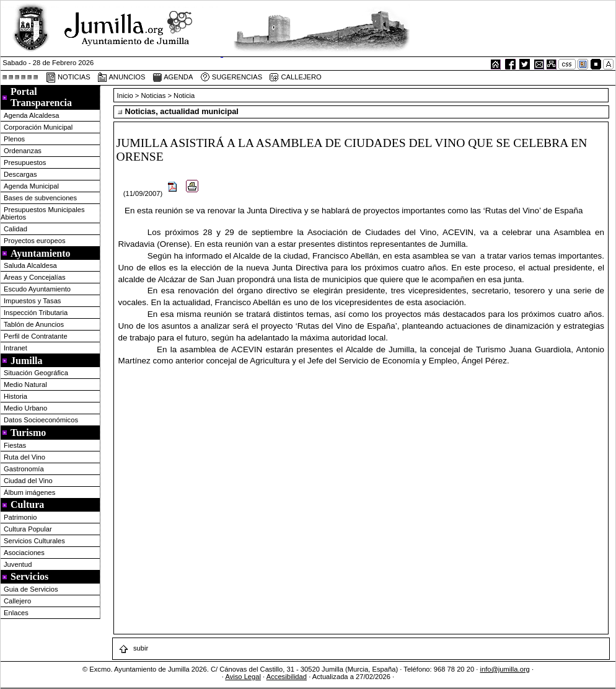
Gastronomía (24, 469)
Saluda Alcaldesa (30, 265)
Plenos (14, 139)
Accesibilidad (287, 677)
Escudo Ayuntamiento (37, 289)
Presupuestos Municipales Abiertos (43, 213)
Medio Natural (25, 385)
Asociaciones (24, 553)
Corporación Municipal (38, 127)
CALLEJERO (295, 78)
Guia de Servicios (31, 589)
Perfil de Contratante (36, 336)
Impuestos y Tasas (32, 301)
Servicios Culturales (34, 541)
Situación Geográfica (36, 373)
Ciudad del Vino (28, 481)
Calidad (15, 229)
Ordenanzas (23, 151)
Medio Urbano (25, 408)
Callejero (17, 601)
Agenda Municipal (31, 186)
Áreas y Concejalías (35, 277)
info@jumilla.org (504, 669)
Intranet (15, 348)
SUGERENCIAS (231, 78)
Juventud (18, 564)
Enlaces (16, 613)
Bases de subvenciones (40, 198)
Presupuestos (25, 162)
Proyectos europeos (35, 241)
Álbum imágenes (29, 492)
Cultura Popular (28, 529)
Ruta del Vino (24, 457)
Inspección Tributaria (36, 313)
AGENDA (173, 78)
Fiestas (15, 445)
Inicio (126, 96)
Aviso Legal (243, 677)
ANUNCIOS (121, 78)
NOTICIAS (68, 78)
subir (133, 648)
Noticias (154, 96)
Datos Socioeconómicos (41, 420)
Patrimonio (20, 517)
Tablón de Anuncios (34, 324)
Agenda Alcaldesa (32, 115)
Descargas (20, 174)
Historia (15, 396)
